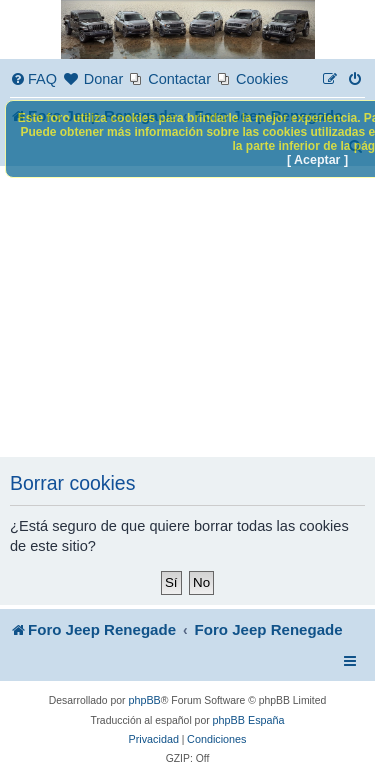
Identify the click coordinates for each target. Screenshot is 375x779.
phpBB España (249, 720)
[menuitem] (33, 79)
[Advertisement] (187, 311)
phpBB (144, 700)
